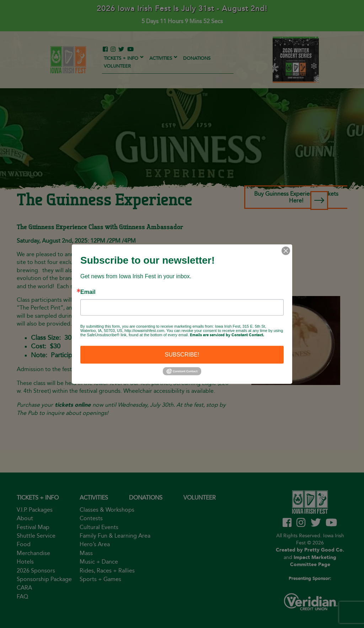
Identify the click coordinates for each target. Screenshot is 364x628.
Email (88, 292)
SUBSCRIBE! (182, 354)
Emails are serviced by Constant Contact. (227, 335)
